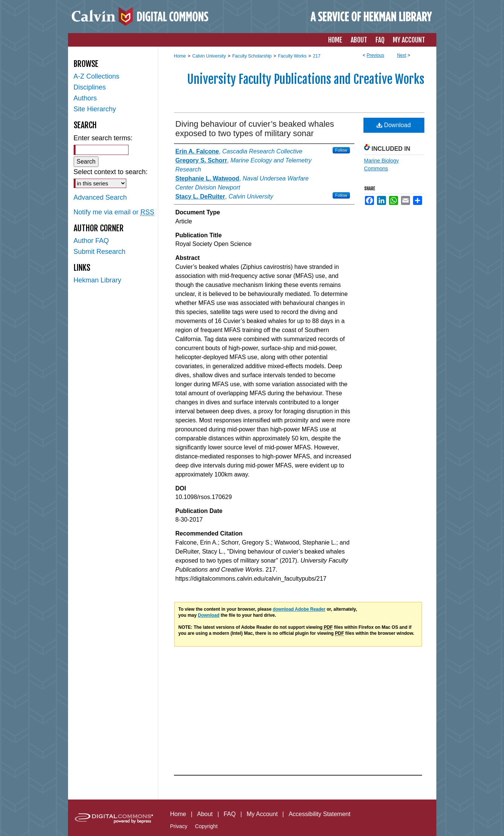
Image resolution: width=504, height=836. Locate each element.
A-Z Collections (97, 76)
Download (394, 125)
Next (402, 55)
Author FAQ (91, 241)
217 (317, 56)
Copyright (206, 826)
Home (180, 56)
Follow (341, 150)
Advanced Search (100, 197)
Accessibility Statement (320, 814)
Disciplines (90, 87)
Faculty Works (292, 56)
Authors (85, 98)
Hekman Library (98, 280)
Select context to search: (111, 172)
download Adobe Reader (299, 609)
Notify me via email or (114, 212)
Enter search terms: (103, 138)
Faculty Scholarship (252, 56)
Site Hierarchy (95, 109)
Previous (375, 55)
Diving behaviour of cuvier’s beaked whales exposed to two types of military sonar (255, 129)
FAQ (230, 814)
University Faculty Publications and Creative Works (306, 79)
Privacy (179, 826)
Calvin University (209, 56)
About (205, 814)
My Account (262, 814)
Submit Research (100, 252)
